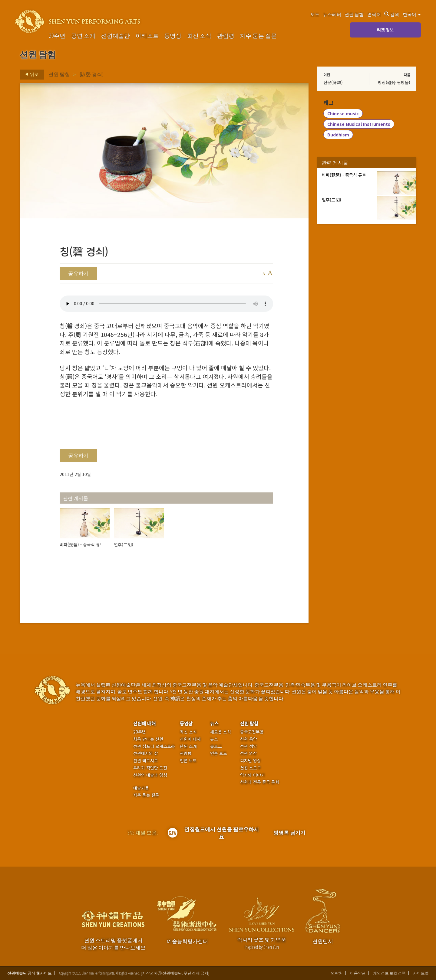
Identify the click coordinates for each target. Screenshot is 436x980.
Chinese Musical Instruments (359, 124)
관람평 (226, 36)
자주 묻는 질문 (258, 36)
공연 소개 (83, 36)
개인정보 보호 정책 (389, 973)
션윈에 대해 (144, 723)
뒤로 (30, 74)
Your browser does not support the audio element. (166, 304)
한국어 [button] (412, 14)
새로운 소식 (221, 732)
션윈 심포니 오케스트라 (154, 746)
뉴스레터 (332, 14)
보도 (315, 14)
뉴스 (214, 723)
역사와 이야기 (253, 775)
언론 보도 (188, 761)
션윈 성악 (249, 746)
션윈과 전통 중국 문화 (260, 782)
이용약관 (358, 973)
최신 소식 (199, 36)
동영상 (173, 36)
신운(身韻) (333, 82)
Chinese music (343, 114)
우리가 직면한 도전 (150, 768)
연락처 (374, 14)
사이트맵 (421, 973)
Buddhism (338, 135)
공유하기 (78, 273)
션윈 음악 (249, 739)
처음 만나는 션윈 (148, 739)
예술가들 (141, 788)
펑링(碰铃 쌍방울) (394, 82)
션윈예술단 (116, 36)
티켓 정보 (385, 30)
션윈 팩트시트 (146, 761)
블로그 (216, 746)
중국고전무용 (252, 732)
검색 (392, 14)
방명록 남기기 (289, 833)
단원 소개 (188, 746)
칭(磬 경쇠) (91, 74)
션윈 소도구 (251, 768)
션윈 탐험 (354, 14)
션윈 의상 (249, 753)
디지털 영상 (251, 761)
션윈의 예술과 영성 (150, 775)
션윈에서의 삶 (146, 753)
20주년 (57, 36)
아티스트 (147, 36)
